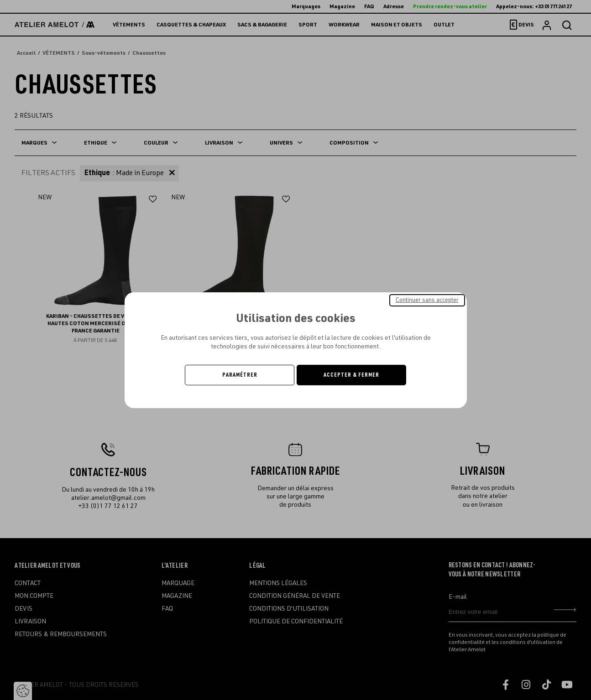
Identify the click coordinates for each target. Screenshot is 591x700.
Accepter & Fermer (351, 375)
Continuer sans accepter (427, 300)
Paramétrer (240, 375)
